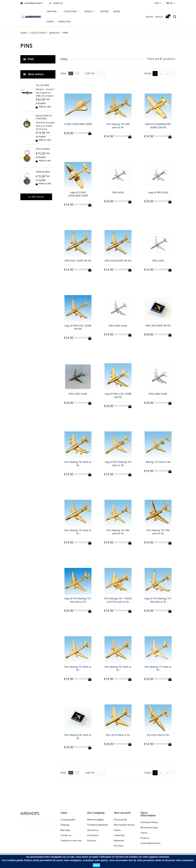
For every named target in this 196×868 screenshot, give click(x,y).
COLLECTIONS (71, 11)
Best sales (65, 830)
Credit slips (119, 835)
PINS (31, 59)
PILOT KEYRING (43, 149)
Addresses (119, 841)
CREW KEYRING (43, 172)
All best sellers (36, 197)
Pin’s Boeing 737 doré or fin (78, 532)
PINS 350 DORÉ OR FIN (158, 326)
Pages (148, 73)
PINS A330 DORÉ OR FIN (118, 261)
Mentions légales (95, 820)
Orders (117, 830)
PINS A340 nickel (118, 326)
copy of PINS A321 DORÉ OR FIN (78, 327)
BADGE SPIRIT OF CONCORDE (44, 117)
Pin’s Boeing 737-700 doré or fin (158, 532)
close (96, 865)
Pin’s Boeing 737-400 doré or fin (118, 532)
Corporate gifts (68, 820)
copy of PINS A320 (158, 192)
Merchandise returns (124, 825)
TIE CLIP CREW (42, 85)
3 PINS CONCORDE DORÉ (78, 124)
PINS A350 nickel (78, 394)
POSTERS (104, 11)
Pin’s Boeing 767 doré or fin (118, 668)
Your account (122, 813)
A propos (92, 841)
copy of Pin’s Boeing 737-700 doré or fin (158, 600)
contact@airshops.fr (32, 3)
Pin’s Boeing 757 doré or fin (78, 668)
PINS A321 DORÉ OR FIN (78, 261)
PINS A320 (118, 192)
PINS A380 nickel (158, 394)
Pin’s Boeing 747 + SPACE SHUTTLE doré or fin (118, 600)
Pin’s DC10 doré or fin (118, 735)
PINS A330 (158, 261)
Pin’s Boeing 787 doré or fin (78, 737)
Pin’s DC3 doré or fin (158, 735)
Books (117, 11)
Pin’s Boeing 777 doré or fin (158, 668)
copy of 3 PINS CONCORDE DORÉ (78, 194)
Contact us (56, 3)
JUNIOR (50, 22)
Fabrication (64, 22)
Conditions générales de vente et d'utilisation (98, 830)
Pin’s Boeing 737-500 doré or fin (118, 126)
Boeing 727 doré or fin (158, 462)
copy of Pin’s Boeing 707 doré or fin (118, 464)
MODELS (89, 11)
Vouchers (119, 846)
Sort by (90, 73)
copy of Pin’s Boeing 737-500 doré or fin (78, 600)
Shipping (65, 825)
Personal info (120, 820)
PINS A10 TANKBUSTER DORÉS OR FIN (158, 126)
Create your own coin (71, 841)
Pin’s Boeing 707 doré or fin (78, 464)
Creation (52, 11)
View (63, 73)
